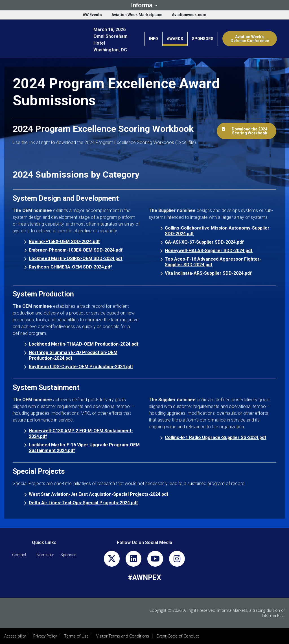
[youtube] (155, 560)
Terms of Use (76, 636)
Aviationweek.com (189, 15)
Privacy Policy (45, 636)
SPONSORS (203, 39)
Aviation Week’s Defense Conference (250, 39)
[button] (144, 5)
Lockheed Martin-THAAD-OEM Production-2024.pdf (84, 344)
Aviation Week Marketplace (137, 15)
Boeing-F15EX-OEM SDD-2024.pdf (64, 242)
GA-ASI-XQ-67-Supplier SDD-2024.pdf (204, 242)
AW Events (92, 15)
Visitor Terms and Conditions (123, 636)
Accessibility (15, 636)
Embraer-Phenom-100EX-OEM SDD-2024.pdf (76, 250)
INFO (154, 39)
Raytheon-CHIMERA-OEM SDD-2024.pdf (70, 267)
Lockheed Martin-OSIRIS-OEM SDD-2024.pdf (76, 258)
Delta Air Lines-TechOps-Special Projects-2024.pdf (83, 503)
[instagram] (177, 560)
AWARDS (175, 39)
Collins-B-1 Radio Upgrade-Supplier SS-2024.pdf (216, 437)
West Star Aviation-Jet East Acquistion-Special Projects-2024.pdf (99, 494)
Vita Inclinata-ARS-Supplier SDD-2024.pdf (208, 273)
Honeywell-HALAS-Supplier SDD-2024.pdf (209, 251)
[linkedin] (133, 560)
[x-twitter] (112, 560)
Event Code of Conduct (178, 636)
